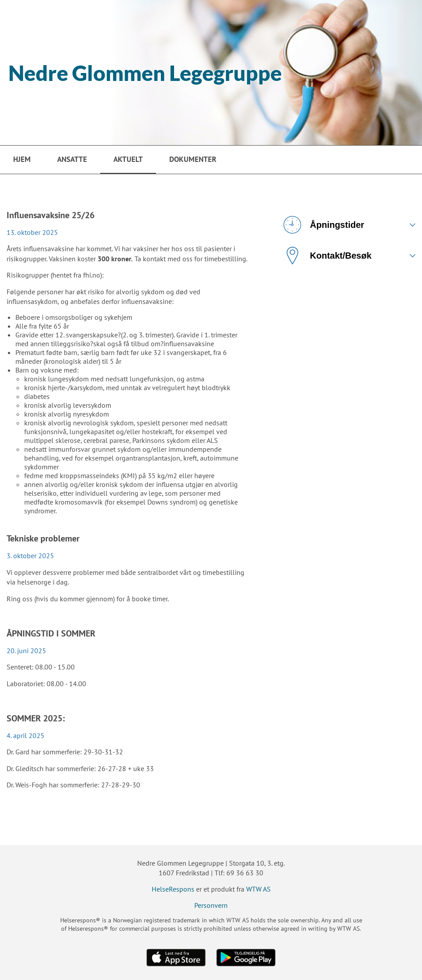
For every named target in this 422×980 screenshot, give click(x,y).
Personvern (211, 905)
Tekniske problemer (43, 538)
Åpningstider (324, 225)
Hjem (22, 159)
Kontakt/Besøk (327, 256)
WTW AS (258, 889)
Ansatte (72, 159)
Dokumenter (193, 159)
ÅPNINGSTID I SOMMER (51, 633)
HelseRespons (173, 889)
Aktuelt (128, 159)
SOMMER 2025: (36, 718)
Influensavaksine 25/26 (51, 215)
